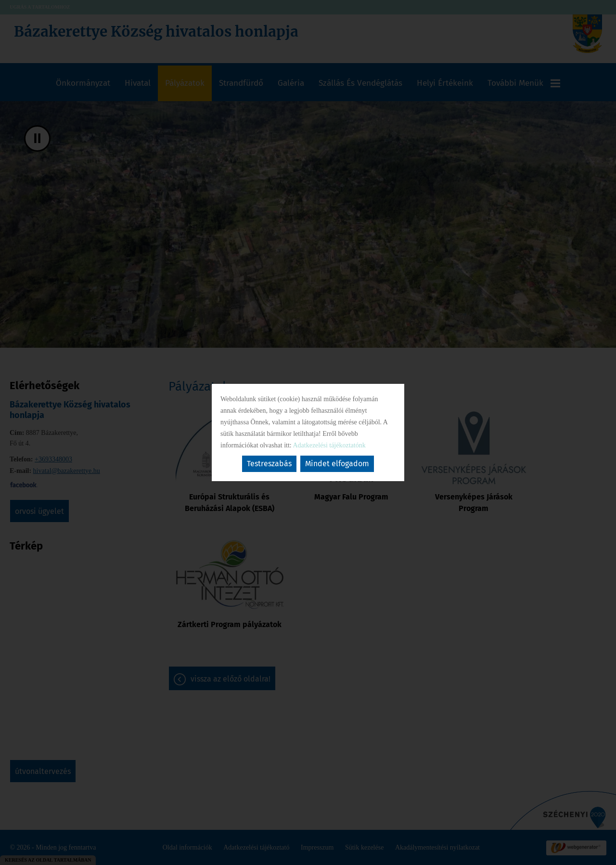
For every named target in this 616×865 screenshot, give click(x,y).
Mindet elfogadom (337, 464)
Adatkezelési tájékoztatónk (329, 445)
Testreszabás (269, 464)
